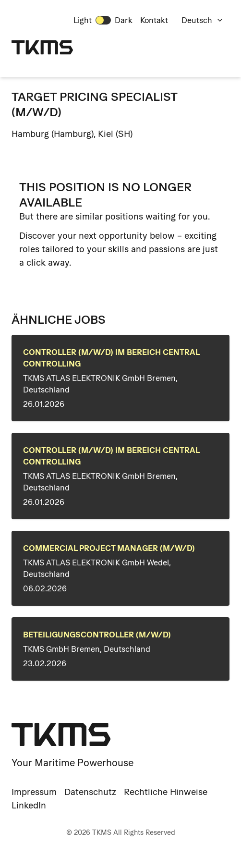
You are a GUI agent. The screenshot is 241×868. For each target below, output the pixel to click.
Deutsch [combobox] (203, 20)
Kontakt (154, 20)
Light (83, 20)
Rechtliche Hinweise (166, 792)
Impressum (34, 792)
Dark (124, 20)
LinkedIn (29, 805)
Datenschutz (90, 792)
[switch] (103, 20)
